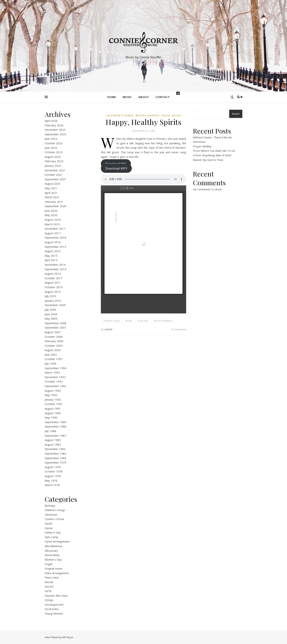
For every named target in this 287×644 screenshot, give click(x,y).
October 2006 (54, 337)
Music (127, 97)
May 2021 (51, 188)
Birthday (50, 506)
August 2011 (53, 283)
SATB (48, 591)
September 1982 (55, 453)
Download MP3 (116, 168)
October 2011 (54, 278)
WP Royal (68, 637)
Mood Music (52, 555)
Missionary (51, 551)
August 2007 (53, 332)
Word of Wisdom (163, 321)
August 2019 (53, 220)
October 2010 (54, 287)
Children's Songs (55, 510)
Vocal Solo (143, 321)
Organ (49, 564)
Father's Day (53, 532)
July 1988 (50, 431)
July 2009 (50, 310)
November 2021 (55, 170)
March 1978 (52, 485)
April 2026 (51, 121)
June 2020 (51, 211)
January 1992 (53, 400)
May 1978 (51, 481)
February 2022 (54, 161)
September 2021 (55, 179)
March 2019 (52, 224)
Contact (163, 97)
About (144, 97)
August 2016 (53, 242)
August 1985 (53, 440)
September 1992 (55, 386)
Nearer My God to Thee (208, 160)
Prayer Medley (202, 146)
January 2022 (53, 166)
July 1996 (50, 364)
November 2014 (55, 265)
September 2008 (55, 323)
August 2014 (53, 274)
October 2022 (54, 152)
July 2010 (50, 296)
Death (49, 524)
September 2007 (55, 327)
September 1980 (55, 458)
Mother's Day (53, 560)
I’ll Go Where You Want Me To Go (214, 151)
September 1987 (55, 436)
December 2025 (55, 130)
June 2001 (51, 355)
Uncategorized (54, 605)
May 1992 (51, 395)
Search (236, 114)
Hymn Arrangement (57, 541)
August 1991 (53, 408)
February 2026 (54, 125)
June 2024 (51, 139)
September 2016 (55, 238)
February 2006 (54, 341)
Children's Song (111, 321)
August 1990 (53, 413)
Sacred (49, 586)
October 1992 (54, 381)
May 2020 (51, 215)
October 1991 (54, 404)
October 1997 (54, 359)
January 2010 (53, 301)
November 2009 (55, 305)
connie (109, 329)
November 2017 (55, 229)
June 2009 (51, 314)
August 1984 (53, 445)
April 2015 (51, 260)
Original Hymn (54, 568)
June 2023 (51, 148)
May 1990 (51, 417)
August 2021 (53, 184)
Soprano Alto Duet (56, 596)
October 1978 (54, 471)
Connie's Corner (55, 519)
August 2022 (53, 157)
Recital (49, 582)
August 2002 (53, 350)
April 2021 (51, 193)
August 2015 (53, 251)
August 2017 (53, 233)
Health (128, 321)
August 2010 (53, 292)
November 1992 (55, 377)
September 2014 (55, 269)
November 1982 (55, 449)
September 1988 (55, 426)
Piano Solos (52, 577)
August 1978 (53, 476)
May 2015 (51, 256)
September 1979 (55, 462)
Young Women (54, 613)
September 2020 (55, 206)
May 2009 (51, 319)
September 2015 (55, 247)
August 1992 (53, 391)
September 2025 (55, 134)
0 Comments (179, 329)
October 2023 (54, 143)
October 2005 (54, 346)
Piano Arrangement (57, 573)
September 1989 (55, 422)
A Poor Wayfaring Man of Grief (212, 155)
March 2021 (52, 197)
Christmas (51, 515)
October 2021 (54, 175)
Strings (49, 600)
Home (112, 97)
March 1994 (52, 372)
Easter (49, 528)
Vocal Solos (52, 609)
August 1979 (53, 467)
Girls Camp (51, 537)
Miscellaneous (53, 546)
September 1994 (55, 368)
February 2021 (54, 202)
